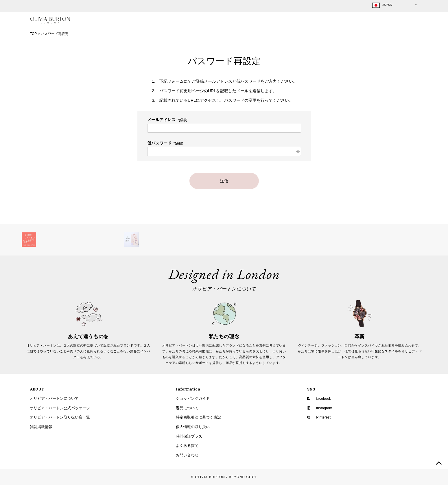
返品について (187, 408)
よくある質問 (187, 446)
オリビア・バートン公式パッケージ (60, 408)
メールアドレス (167, 120)
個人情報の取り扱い (193, 427)
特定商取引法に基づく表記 (198, 418)
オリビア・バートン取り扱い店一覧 (60, 418)
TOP (33, 34)
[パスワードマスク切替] (297, 152)
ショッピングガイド (193, 399)
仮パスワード (165, 143)
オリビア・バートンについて (54, 399)
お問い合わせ (187, 456)
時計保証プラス (189, 436)
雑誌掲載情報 (41, 427)
